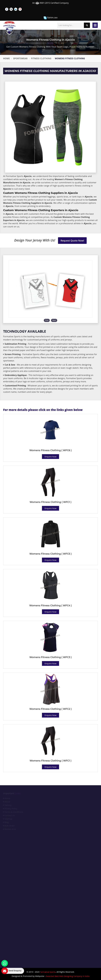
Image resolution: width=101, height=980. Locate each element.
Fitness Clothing (41, 58)
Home (6, 58)
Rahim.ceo (50, 18)
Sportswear (20, 58)
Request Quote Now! (72, 241)
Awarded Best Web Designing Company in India (68, 976)
